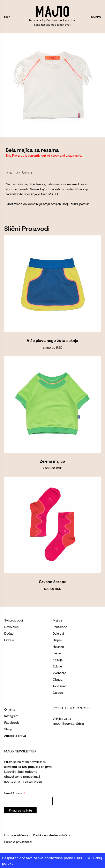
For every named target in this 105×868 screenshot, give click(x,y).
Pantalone (60, 627)
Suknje (57, 666)
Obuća (57, 679)
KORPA (96, 17)
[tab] (10, 173)
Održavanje (25, 173)
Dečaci (9, 633)
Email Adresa (15, 793)
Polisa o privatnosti (18, 842)
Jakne (57, 653)
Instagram (11, 716)
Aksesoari (59, 686)
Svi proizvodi (13, 620)
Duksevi (58, 633)
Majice (57, 620)
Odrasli (9, 640)
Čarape (58, 692)
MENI (8, 17)
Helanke (58, 646)
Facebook (12, 722)
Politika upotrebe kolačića (52, 835)
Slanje (8, 729)
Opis (9, 173)
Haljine (57, 640)
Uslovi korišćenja (16, 835)
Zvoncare (59, 673)
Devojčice (11, 627)
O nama (10, 709)
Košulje (58, 660)
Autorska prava (15, 736)
